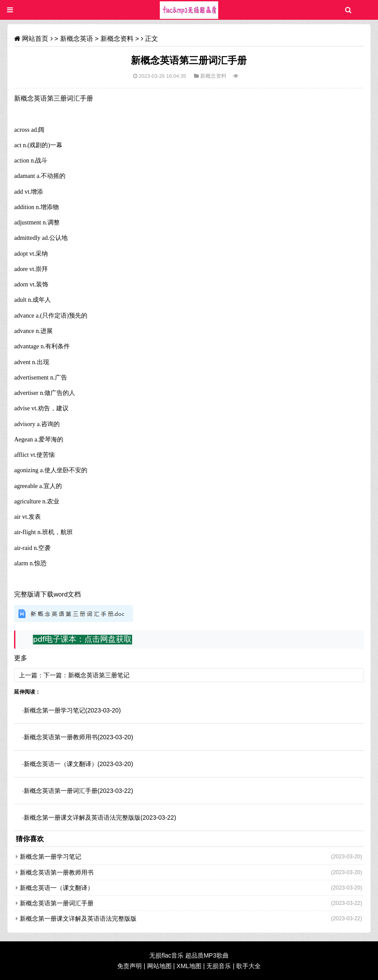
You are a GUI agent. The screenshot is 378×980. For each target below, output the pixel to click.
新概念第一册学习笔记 (54, 710)
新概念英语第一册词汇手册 (61, 791)
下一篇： (56, 675)
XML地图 (189, 966)
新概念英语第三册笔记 (99, 675)
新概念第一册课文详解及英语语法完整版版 (82, 817)
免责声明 (130, 966)
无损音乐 (219, 966)
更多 (21, 658)
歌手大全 (248, 966)
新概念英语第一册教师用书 (61, 737)
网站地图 (159, 966)
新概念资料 (117, 38)
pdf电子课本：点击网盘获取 (82, 639)
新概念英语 (77, 38)
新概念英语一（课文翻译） (61, 764)
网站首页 (35, 38)
